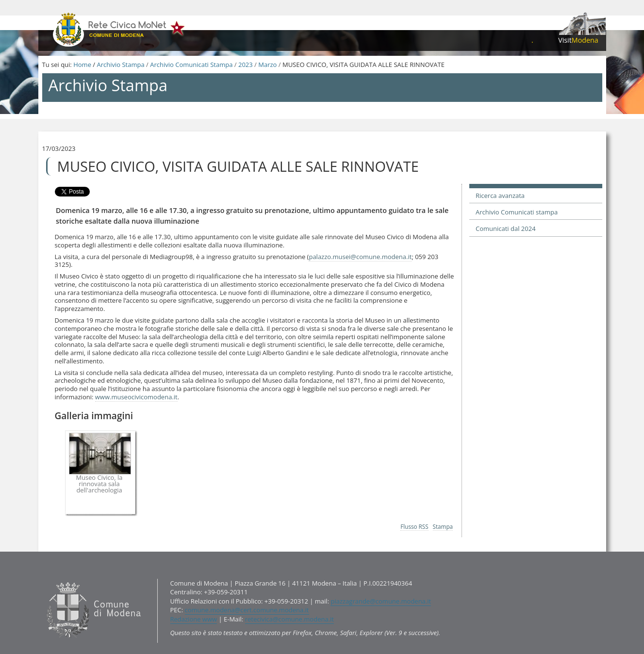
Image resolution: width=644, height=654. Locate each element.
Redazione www (194, 619)
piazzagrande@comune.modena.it (381, 601)
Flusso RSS (414, 526)
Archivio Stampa (120, 65)
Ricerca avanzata (500, 196)
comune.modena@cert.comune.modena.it (247, 610)
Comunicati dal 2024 (506, 229)
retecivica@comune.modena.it (289, 619)
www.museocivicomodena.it (136, 397)
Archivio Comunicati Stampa (191, 65)
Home (82, 65)
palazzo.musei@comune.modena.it (360, 257)
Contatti (44, 578)
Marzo (267, 65)
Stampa (443, 526)
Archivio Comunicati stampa (517, 212)
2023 (246, 65)
